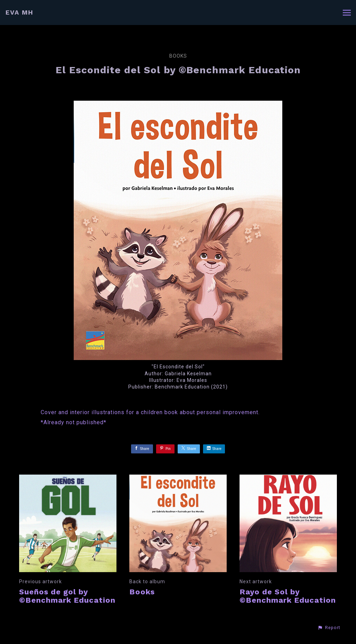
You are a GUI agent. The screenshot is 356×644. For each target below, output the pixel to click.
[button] (329, 628)
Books (178, 56)
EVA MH (19, 12)
